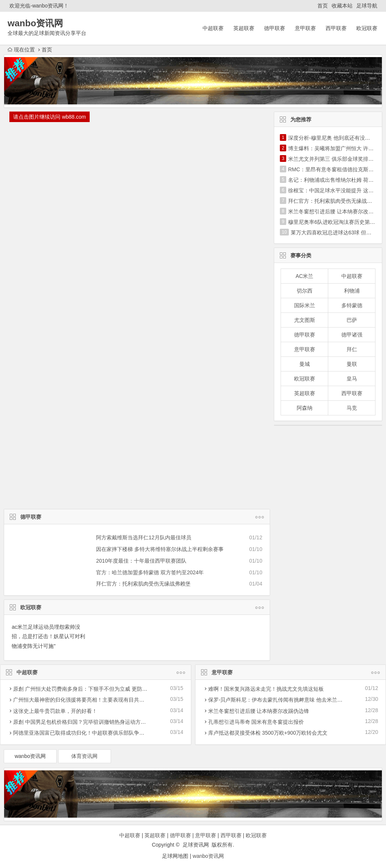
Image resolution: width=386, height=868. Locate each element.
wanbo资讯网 (30, 756)
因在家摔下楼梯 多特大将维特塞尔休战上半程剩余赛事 (160, 549)
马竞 (352, 408)
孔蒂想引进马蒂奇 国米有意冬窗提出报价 (256, 722)
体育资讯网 (84, 756)
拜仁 (352, 349)
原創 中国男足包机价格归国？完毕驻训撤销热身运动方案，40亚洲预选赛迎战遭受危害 (114, 722)
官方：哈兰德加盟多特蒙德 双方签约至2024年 (150, 572)
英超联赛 (244, 28)
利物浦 (352, 291)
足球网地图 (175, 856)
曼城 (305, 364)
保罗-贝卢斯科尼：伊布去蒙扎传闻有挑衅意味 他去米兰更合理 (281, 700)
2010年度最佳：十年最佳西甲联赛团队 (141, 561)
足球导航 (367, 6)
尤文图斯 (305, 320)
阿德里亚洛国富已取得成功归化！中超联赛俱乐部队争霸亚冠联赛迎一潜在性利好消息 (113, 733)
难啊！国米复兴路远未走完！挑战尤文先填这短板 (266, 689)
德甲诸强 (352, 335)
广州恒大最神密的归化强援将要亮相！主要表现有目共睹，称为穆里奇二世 (100, 700)
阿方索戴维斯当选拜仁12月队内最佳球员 (144, 537)
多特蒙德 (352, 305)
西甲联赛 (336, 28)
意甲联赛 (305, 28)
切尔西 (305, 291)
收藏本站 (342, 6)
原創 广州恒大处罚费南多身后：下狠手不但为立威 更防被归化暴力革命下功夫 (104, 689)
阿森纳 (305, 408)
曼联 (352, 364)
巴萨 (352, 320)
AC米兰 (304, 276)
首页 (323, 6)
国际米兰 (305, 305)
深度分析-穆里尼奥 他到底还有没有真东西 (337, 138)
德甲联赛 (275, 28)
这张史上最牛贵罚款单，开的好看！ (55, 711)
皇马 (352, 379)
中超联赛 (213, 28)
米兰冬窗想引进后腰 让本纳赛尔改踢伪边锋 (259, 711)
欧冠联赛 (367, 28)
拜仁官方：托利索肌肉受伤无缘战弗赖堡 (143, 584)
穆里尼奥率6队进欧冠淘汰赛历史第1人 (333, 222)
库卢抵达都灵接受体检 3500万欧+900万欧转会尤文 (268, 733)
